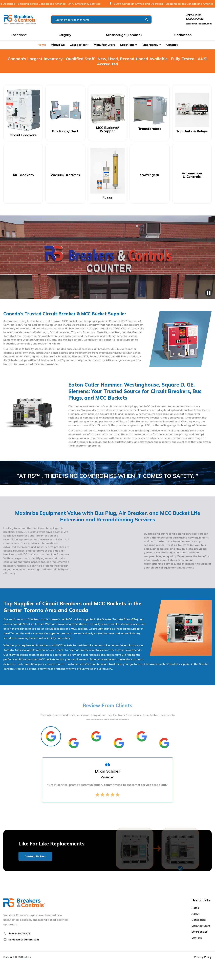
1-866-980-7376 (19, 933)
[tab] (51, 736)
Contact (172, 45)
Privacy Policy (203, 957)
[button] (79, 45)
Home (42, 45)
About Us (58, 45)
